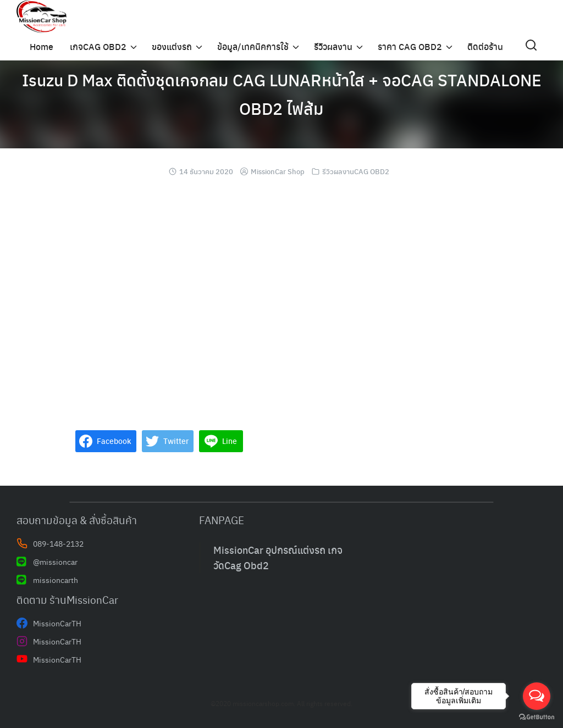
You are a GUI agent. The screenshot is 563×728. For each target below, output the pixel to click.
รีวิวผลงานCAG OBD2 (356, 171)
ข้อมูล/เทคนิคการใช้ (253, 46)
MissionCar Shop (278, 171)
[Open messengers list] (537, 696)
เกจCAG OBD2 (98, 46)
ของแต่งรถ (172, 46)
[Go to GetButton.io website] (537, 717)
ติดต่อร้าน (485, 46)
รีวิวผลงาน (333, 46)
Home (42, 46)
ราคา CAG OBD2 (410, 46)
